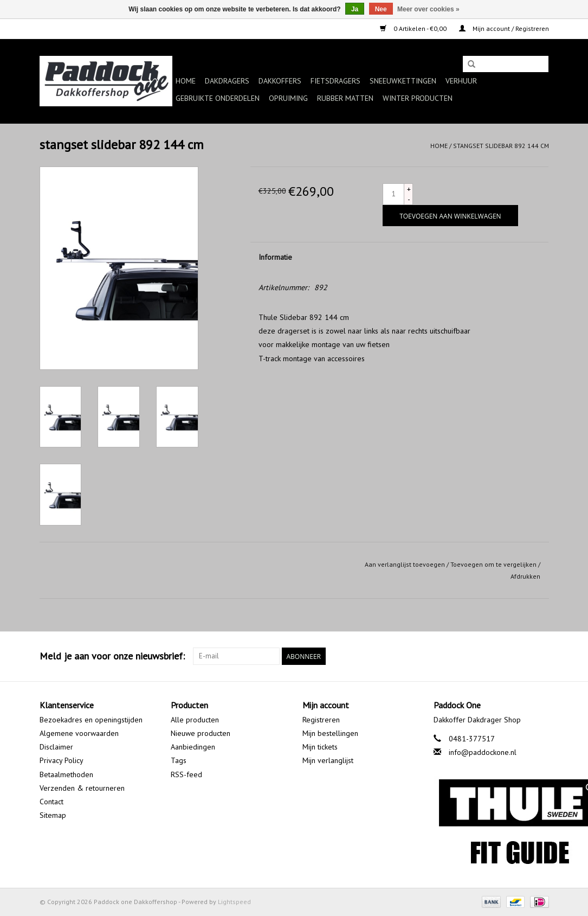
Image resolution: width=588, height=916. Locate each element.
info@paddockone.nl (483, 752)
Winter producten (418, 98)
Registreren (321, 720)
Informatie (275, 257)
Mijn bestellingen (330, 733)
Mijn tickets (320, 747)
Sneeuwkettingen (403, 81)
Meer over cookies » (428, 9)
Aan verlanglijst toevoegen (405, 564)
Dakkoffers (280, 81)
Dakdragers (227, 81)
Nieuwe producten (201, 733)
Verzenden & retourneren (82, 788)
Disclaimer (56, 747)
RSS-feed (186, 774)
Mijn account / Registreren (504, 28)
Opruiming (288, 98)
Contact (51, 802)
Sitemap (53, 815)
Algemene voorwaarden (79, 733)
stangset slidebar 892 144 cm (501, 146)
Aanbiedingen (193, 747)
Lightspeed (234, 902)
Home (186, 81)
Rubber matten (345, 98)
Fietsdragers (335, 81)
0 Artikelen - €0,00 (414, 28)
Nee (381, 9)
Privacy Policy (62, 760)
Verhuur (461, 81)
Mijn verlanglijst (328, 760)
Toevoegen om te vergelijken (494, 564)
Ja (355, 9)
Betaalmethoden (66, 774)
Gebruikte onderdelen (218, 98)
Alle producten (195, 720)
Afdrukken (525, 576)
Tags (179, 760)
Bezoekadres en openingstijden (91, 720)
